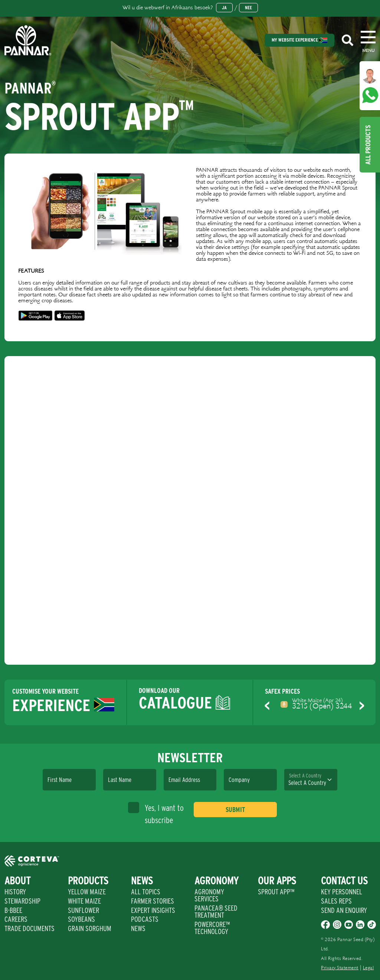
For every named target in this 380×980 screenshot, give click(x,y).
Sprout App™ (276, 892)
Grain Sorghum (90, 928)
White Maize (84, 901)
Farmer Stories (153, 901)
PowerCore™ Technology (212, 928)
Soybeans (81, 919)
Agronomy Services (209, 895)
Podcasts (145, 919)
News (138, 928)
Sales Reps (336, 901)
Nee (248, 8)
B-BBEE (13, 910)
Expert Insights (153, 910)
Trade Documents (30, 928)
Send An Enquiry (344, 910)
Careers (16, 919)
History (15, 892)
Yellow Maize (87, 892)
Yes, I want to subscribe (156, 813)
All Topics (146, 892)
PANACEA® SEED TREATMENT (216, 912)
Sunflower (83, 910)
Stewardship (22, 901)
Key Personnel (342, 892)
